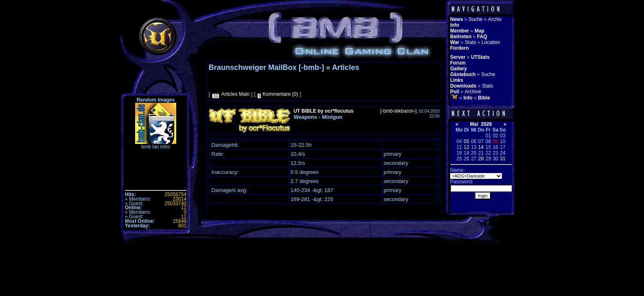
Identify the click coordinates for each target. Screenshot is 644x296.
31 (503, 159)
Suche (476, 19)
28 (481, 159)
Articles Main (236, 94)
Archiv (495, 19)
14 (481, 147)
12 (466, 147)
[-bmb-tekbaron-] (399, 111)
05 (466, 141)
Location (491, 42)
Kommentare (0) (280, 94)
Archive (473, 92)
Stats (470, 42)
